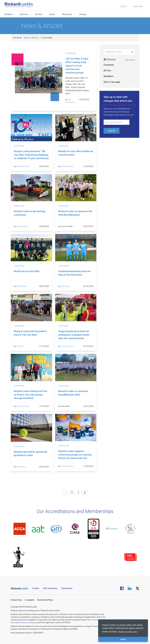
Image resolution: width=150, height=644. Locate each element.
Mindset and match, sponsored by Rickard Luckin (31, 454)
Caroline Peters (22, 226)
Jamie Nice (65, 286)
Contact (123, 6)
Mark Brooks (22, 286)
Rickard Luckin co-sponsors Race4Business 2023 (73, 393)
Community (71, 53)
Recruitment (67, 588)
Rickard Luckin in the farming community (30, 213)
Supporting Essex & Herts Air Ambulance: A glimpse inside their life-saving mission (74, 335)
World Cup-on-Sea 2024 (27, 271)
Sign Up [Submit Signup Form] (112, 131)
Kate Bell (20, 346)
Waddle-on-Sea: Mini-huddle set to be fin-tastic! (76, 153)
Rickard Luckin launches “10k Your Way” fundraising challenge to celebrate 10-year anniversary (31, 155)
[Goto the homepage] (18, 5)
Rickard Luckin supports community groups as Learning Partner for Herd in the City (75, 455)
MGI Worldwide (50, 588)
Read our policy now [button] (128, 632)
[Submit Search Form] (132, 52)
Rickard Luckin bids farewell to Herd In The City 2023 (30, 333)
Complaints (30, 600)
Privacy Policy (16, 600)
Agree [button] (123, 639)
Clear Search (130, 60)
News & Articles (31, 38)
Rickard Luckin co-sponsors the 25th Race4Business (75, 213)
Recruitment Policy (45, 600)
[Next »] (85, 493)
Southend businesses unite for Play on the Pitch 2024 (75, 273)
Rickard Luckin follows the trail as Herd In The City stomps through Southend (31, 395)
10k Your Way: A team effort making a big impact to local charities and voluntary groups (77, 66)
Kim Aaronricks (23, 166)
